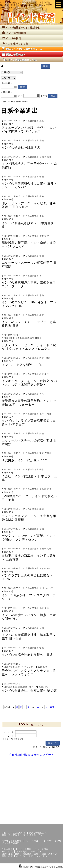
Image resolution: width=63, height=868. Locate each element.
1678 (9, 341)
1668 (9, 417)
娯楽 (42, 121)
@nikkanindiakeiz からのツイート (32, 755)
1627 (9, 651)
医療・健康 (45, 358)
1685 (9, 299)
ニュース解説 (25, 849)
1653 (9, 512)
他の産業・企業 (30, 854)
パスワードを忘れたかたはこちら (46, 747)
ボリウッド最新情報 (12, 841)
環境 (47, 374)
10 (38, 707)
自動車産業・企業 (11, 854)
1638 (9, 552)
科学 (42, 374)
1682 (9, 318)
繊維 (47, 608)
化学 (42, 608)
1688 (9, 180)
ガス (42, 276)
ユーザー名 (9, 732)
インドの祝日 (32, 841)
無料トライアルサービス (14, 835)
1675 (9, 361)
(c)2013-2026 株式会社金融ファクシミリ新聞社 (41, 867)
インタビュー (43, 856)
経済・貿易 (22, 852)
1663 (9, 457)
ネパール (21, 856)
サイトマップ (37, 821)
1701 (9, 124)
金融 (42, 177)
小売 (42, 295)
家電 (47, 236)
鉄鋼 (42, 256)
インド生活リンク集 (51, 841)
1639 (9, 532)
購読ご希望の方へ (38, 833)
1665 (9, 437)
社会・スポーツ (49, 854)
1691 (9, 144)
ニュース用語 (41, 849)
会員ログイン (36, 835)
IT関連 (38, 338)
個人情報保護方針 (55, 821)
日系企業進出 (32, 121)
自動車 (43, 157)
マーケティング (25, 667)
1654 (9, 492)
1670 (9, 397)
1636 (9, 591)
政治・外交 (7, 852)
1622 (43, 667)
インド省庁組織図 (11, 843)
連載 (31, 856)
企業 (42, 216)
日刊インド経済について (14, 833)
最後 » (53, 707)
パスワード (9, 736)
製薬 (20, 687)
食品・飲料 (28, 687)
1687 (9, 199)
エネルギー (45, 568)
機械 (42, 141)
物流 (42, 315)
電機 (49, 157)
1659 (9, 473)
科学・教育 (7, 856)
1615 (43, 687)
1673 (9, 377)
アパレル (44, 588)
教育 (42, 414)
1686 (9, 219)
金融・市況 (36, 852)
